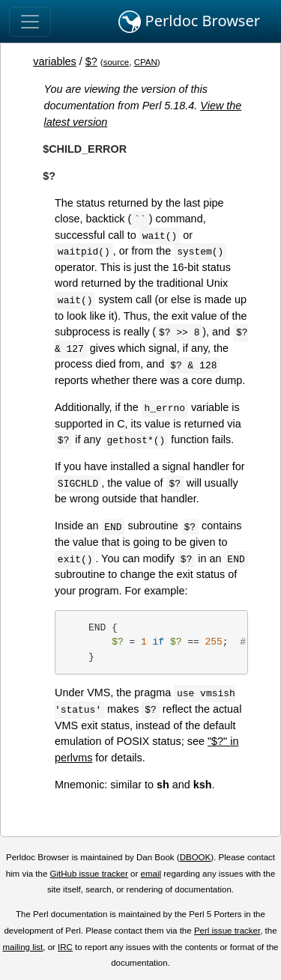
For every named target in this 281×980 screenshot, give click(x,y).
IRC (65, 947)
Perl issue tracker (227, 931)
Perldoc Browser (189, 22)
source (117, 62)
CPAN (146, 62)
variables (55, 61)
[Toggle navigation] (30, 22)
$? (91, 61)
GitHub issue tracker (89, 874)
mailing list (22, 947)
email (151, 874)
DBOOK (196, 857)
